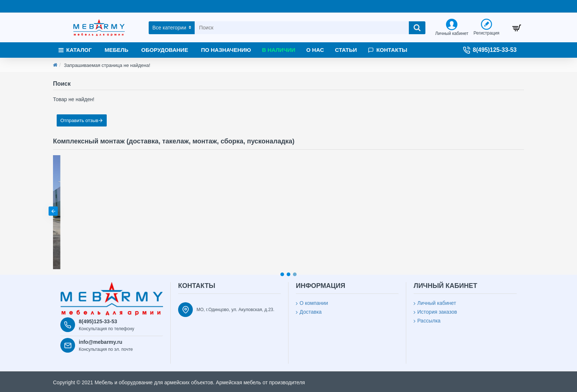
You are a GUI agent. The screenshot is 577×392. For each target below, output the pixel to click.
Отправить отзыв (79, 120)
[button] (524, 211)
